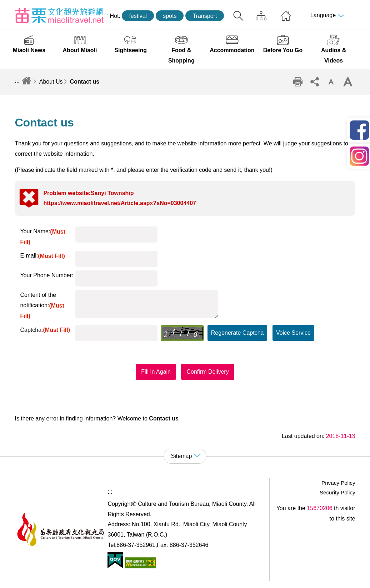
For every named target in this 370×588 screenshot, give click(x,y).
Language (323, 15)
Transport (205, 16)
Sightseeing (131, 50)
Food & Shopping (181, 55)
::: (106, 15)
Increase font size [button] (348, 82)
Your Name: (43, 237)
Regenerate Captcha (237, 333)
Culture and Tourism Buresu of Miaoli (59, 15)
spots (170, 16)
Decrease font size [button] (331, 82)
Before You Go (283, 50)
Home (286, 16)
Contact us (85, 82)
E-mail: (42, 256)
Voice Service (293, 333)
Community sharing (315, 82)
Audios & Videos (334, 55)
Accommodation (232, 50)
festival (138, 16)
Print (298, 82)
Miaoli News (29, 50)
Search (238, 16)
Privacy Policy (338, 483)
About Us (51, 82)
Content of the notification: (42, 305)
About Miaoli (80, 50)
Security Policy (337, 492)
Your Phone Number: (47, 275)
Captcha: (45, 330)
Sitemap (261, 16)
